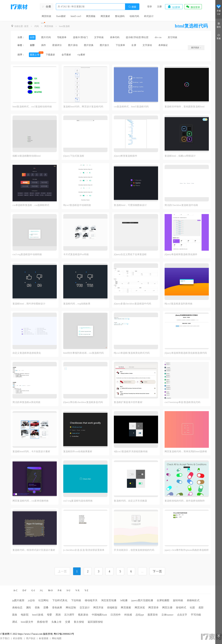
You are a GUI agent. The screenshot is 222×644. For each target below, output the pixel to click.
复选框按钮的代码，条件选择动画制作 (185, 501)
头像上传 (57, 622)
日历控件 (116, 615)
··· (42, 23)
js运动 (31, 600)
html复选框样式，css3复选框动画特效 (32, 107)
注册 (159, 7)
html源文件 (27, 622)
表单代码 (115, 37)
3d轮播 (124, 600)
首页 (26, 26)
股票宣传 (153, 615)
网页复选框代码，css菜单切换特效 (31, 501)
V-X (77, 590)
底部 (201, 608)
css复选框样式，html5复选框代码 (131, 107)
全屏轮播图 (163, 600)
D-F (24, 590)
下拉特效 (76, 600)
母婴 (49, 615)
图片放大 (105, 45)
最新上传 (35, 55)
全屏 (134, 45)
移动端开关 (91, 600)
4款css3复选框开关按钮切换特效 (131, 451)
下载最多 (50, 55)
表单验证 (163, 45)
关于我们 (5, 638)
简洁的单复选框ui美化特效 (27, 402)
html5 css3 (76, 16)
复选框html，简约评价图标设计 (29, 304)
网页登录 (153, 608)
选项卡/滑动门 (80, 37)
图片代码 (46, 37)
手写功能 (196, 615)
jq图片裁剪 (18, 600)
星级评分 (57, 45)
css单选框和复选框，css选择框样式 (31, 205)
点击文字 (182, 615)
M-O (50, 590)
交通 (68, 622)
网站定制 (71, 608)
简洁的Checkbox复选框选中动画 (181, 205)
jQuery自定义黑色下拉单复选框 (130, 254)
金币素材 (66, 55)
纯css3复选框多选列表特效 (179, 304)
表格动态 (17, 608)
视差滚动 (83, 615)
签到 (219, 25)
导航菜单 (62, 37)
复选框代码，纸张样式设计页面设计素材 (34, 550)
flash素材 (61, 16)
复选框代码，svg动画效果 (77, 304)
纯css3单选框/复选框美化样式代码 (132, 353)
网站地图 (57, 638)
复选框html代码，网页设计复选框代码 (83, 107)
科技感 (128, 615)
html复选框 (64, 26)
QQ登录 (174, 7)
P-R (60, 590)
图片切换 (89, 45)
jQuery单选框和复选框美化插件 (181, 254)
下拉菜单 (120, 45)
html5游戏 (38, 615)
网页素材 (105, 16)
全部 (32, 37)
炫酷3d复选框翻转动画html (27, 156)
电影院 (25, 615)
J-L (41, 590)
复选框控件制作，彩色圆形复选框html (185, 107)
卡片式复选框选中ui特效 (76, 254)
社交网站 (43, 600)
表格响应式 (193, 600)
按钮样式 (181, 608)
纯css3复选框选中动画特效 (77, 205)
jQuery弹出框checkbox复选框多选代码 (83, 402)
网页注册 (167, 608)
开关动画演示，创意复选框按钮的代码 (134, 550)
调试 (15, 622)
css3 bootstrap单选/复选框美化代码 (182, 402)
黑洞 (58, 615)
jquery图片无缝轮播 (142, 600)
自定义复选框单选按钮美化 (27, 353)
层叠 (46, 608)
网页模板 (91, 16)
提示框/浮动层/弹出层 (137, 37)
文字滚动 (147, 45)
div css (158, 37)
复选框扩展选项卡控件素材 (128, 402)
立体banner (167, 615)
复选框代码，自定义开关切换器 (130, 501)
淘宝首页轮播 (109, 600)
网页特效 (46, 16)
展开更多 (196, 48)
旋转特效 (178, 600)
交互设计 (85, 608)
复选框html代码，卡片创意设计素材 (31, 451)
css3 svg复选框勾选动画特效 (78, 501)
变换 (37, 608)
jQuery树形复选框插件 (125, 156)
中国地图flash (99, 615)
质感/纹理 (42, 622)
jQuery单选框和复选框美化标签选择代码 (186, 353)
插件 (44, 45)
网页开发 (98, 608)
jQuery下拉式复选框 (74, 156)
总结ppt (140, 615)
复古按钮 (79, 622)
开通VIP (219, 10)
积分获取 (18, 638)
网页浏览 (140, 608)
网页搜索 (126, 608)
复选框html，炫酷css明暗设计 (180, 156)
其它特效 (173, 37)
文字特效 (99, 37)
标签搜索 (44, 638)
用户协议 (31, 638)
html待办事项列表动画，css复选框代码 (84, 353)
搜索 (132, 7)
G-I (33, 590)
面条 (15, 615)
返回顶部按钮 (95, 622)
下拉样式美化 (60, 600)
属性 (29, 608)
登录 (150, 7)
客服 (219, 37)
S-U (69, 590)
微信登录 (193, 7)
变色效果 (57, 608)
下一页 (157, 571)
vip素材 (81, 55)
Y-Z (86, 590)
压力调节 (69, 615)
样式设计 (149, 16)
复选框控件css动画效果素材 (78, 451)
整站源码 (120, 16)
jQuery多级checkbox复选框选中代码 (132, 304)
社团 (192, 608)
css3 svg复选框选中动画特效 (27, 254)
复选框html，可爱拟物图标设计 (130, 205)
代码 (37, 26)
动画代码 (134, 16)
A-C (15, 590)
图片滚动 (73, 45)
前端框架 (112, 608)
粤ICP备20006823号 (64, 634)
